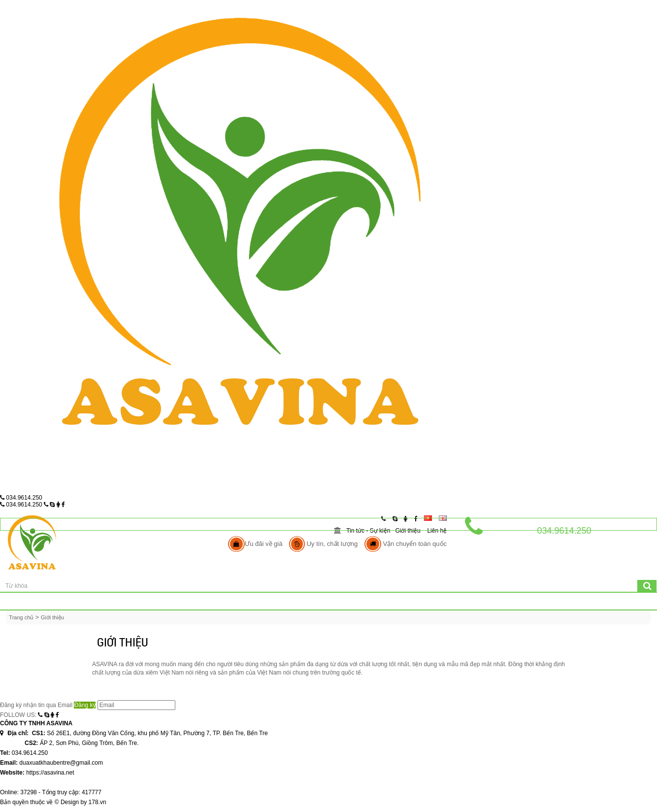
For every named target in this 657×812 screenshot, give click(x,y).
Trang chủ (74, 602)
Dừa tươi (196, 602)
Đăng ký (85, 705)
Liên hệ (437, 531)
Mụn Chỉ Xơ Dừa (391, 602)
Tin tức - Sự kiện (368, 531)
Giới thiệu (408, 531)
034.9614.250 (21, 498)
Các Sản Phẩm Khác (475, 602)
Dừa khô (253, 602)
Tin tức (547, 602)
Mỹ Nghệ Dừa (315, 602)
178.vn (98, 802)
